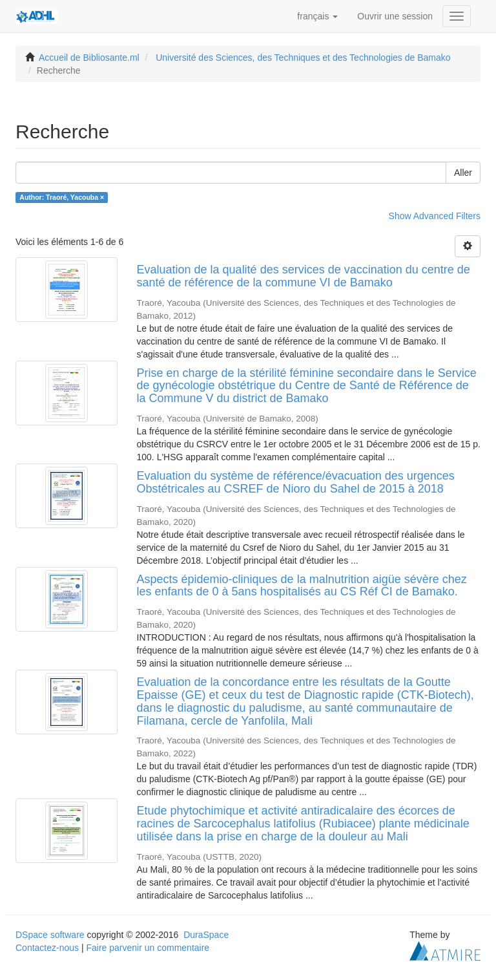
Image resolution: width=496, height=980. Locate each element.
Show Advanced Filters (435, 216)
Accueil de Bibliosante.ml (89, 58)
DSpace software (50, 935)
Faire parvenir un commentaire (148, 948)
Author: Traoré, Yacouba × (62, 197)
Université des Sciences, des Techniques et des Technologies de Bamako (303, 58)
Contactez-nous (47, 948)
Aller (463, 173)
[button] (317, 16)
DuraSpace (206, 935)
